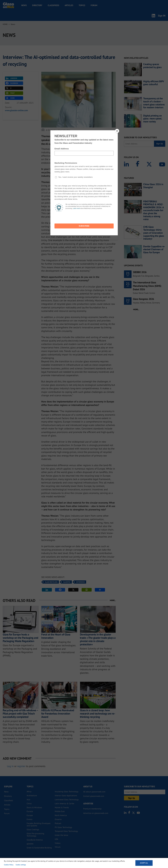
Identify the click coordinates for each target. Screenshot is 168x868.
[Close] (117, 131)
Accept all (144, 863)
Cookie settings (21, 865)
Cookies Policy (9, 865)
